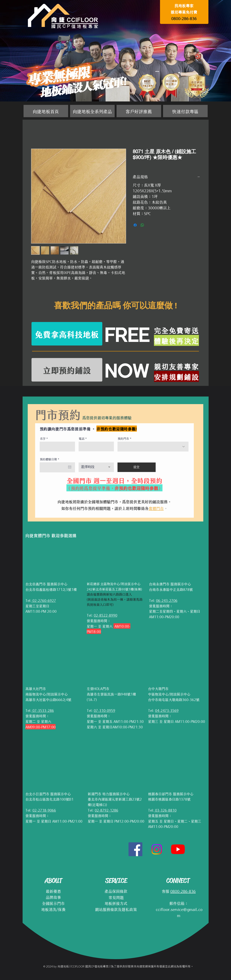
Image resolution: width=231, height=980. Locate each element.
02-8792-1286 (106, 810)
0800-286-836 (184, 18)
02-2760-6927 (44, 600)
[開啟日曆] (70, 467)
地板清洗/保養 (53, 909)
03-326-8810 (165, 810)
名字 (43, 438)
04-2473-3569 (167, 710)
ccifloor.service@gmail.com (179, 912)
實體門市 (156, 508)
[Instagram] (157, 849)
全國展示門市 (53, 903)
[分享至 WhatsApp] (142, 225)
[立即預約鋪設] (67, 370)
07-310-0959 (104, 710)
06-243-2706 (167, 600)
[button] (92, 111)
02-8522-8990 (106, 615)
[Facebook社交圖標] (135, 849)
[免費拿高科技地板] (67, 334)
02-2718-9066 (44, 810)
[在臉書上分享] (135, 225)
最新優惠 (53, 891)
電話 (82, 438)
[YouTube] (178, 849)
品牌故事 (53, 897)
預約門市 (123, 438)
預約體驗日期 (50, 459)
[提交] (137, 467)
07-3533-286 (43, 710)
